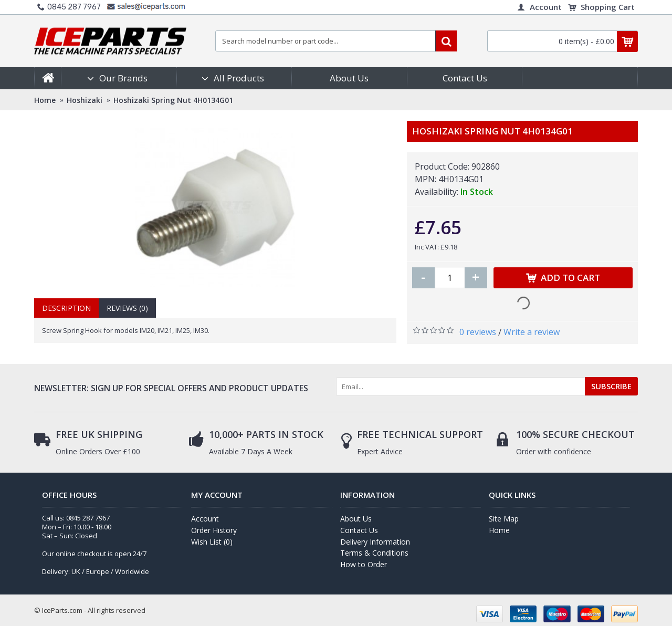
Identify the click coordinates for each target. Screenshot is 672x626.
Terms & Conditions (374, 553)
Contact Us (359, 530)
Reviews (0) (127, 308)
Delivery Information (375, 542)
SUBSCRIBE (611, 386)
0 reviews (478, 332)
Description (66, 308)
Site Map (504, 519)
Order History (214, 530)
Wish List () (212, 542)
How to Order (364, 564)
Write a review (532, 332)
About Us (356, 519)
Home (499, 530)
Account (205, 519)
